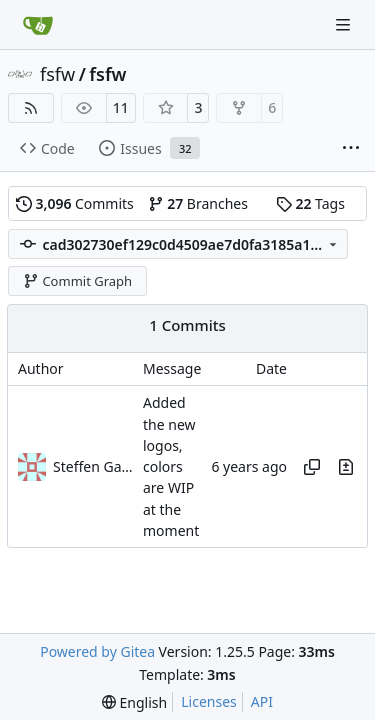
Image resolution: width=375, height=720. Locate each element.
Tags (310, 203)
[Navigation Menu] (345, 24)
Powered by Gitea (97, 651)
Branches (198, 203)
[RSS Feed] (31, 108)
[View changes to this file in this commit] (346, 467)
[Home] (38, 25)
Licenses (209, 701)
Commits (75, 203)
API (262, 701)
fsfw (57, 74)
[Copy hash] (312, 467)
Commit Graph (77, 281)
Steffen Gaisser (93, 466)
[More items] (351, 149)
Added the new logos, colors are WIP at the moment (171, 467)
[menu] (134, 702)
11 (121, 107)
